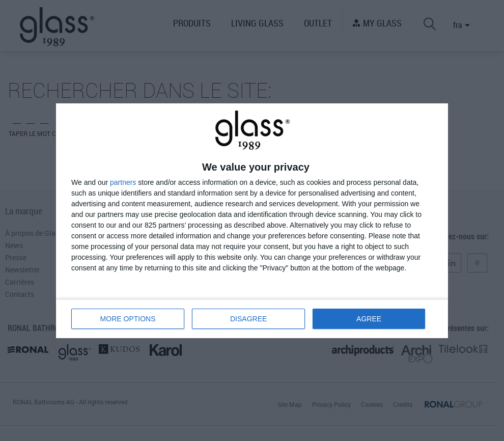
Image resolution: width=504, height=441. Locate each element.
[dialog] (252, 221)
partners (123, 182)
